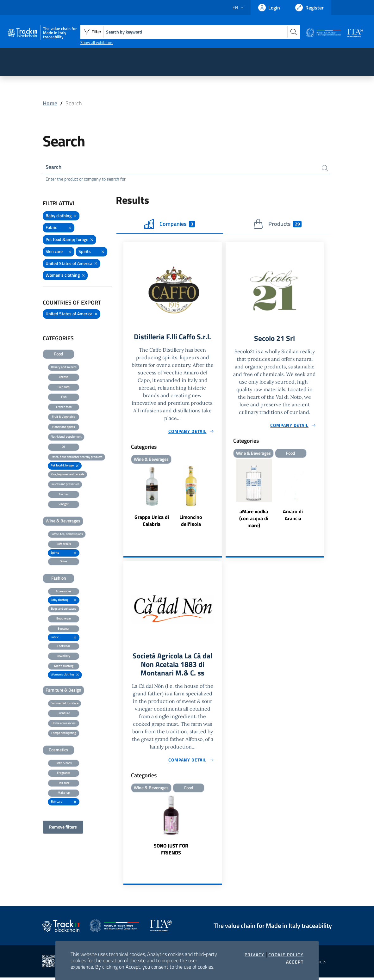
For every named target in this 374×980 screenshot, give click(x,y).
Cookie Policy (286, 955)
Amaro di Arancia (293, 516)
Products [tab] (277, 225)
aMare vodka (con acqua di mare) (254, 520)
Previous (228, 496)
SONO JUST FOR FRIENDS (171, 852)
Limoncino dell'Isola (191, 522)
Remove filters (63, 828)
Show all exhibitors (97, 42)
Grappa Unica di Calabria (152, 522)
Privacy (255, 955)
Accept (295, 962)
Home (50, 103)
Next (321, 496)
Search (54, 167)
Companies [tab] (170, 225)
